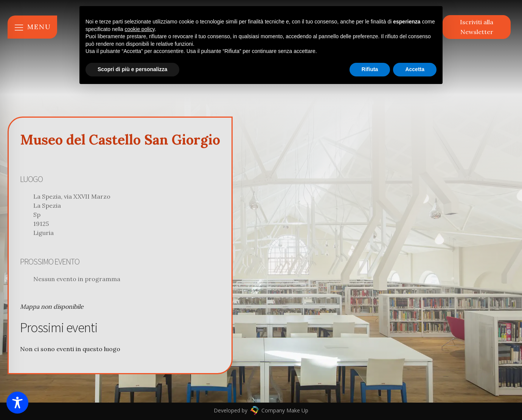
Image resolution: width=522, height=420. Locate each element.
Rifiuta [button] (370, 69)
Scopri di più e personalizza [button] (132, 69)
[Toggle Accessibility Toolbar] (17, 403)
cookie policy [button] (140, 29)
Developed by (231, 410)
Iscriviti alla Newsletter (477, 27)
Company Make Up (284, 410)
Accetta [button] (415, 69)
